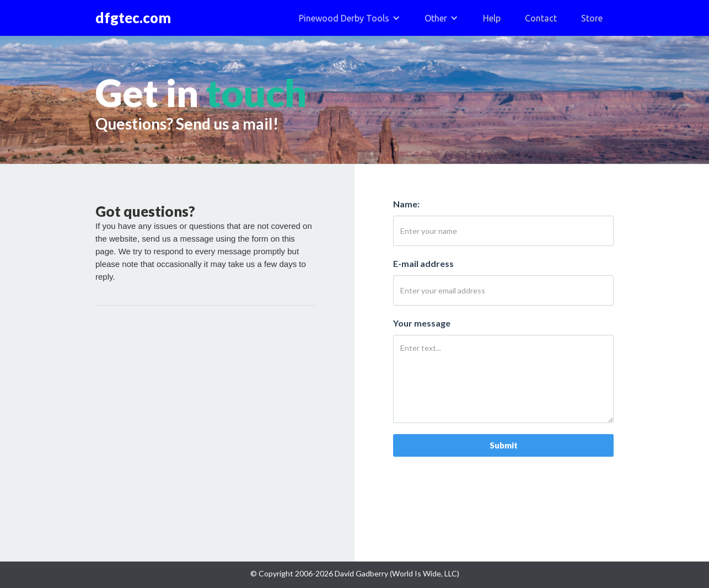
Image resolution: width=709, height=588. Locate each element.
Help (492, 18)
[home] (139, 18)
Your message (422, 323)
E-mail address (423, 263)
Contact (541, 18)
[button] (350, 18)
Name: (406, 204)
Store (592, 18)
